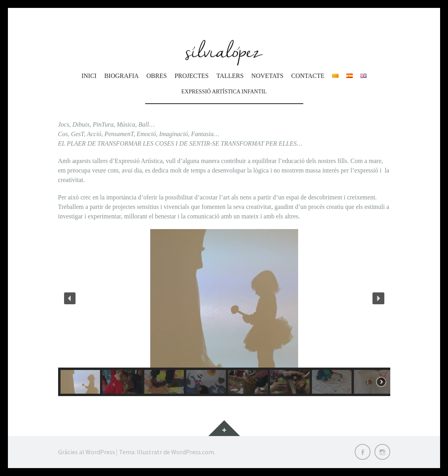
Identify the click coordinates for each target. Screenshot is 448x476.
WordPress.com (193, 452)
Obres (157, 76)
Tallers (230, 76)
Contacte (308, 76)
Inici (89, 76)
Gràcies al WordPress (87, 452)
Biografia (122, 76)
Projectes (191, 76)
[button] (70, 298)
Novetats (267, 76)
